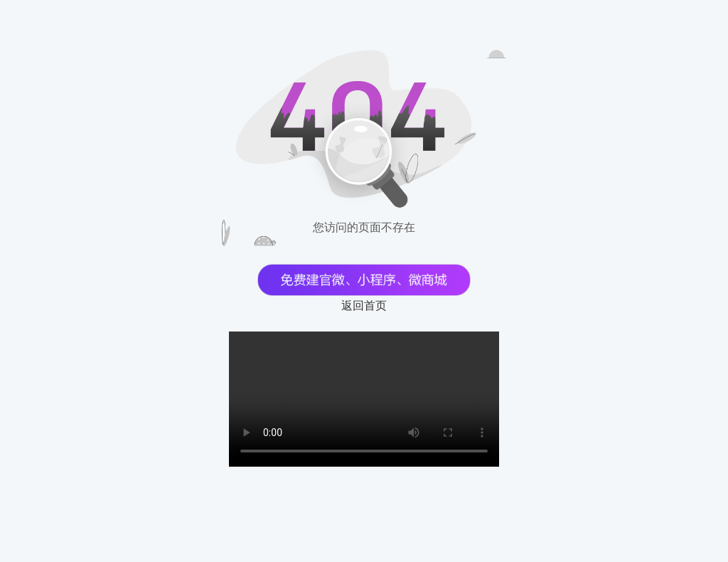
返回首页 (364, 306)
